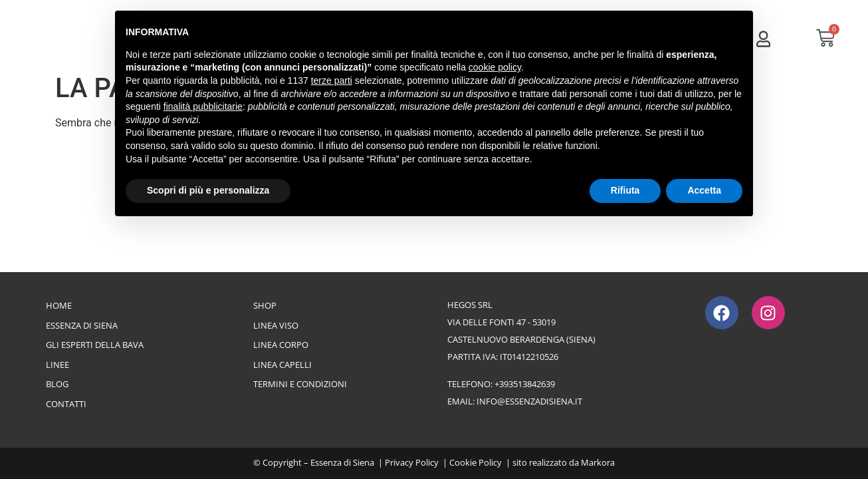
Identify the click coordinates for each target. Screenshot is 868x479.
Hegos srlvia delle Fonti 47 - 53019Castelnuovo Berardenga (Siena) (521, 322)
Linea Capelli (282, 365)
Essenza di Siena (82, 325)
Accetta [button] (704, 190)
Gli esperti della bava (95, 345)
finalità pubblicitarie (203, 106)
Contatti (66, 404)
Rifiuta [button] (625, 190)
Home (59, 305)
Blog (57, 384)
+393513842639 (525, 384)
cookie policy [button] (495, 67)
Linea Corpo (281, 345)
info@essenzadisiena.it (529, 401)
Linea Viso (276, 325)
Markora (598, 462)
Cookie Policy (476, 462)
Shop (265, 305)
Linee (57, 365)
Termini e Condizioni (300, 384)
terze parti (332, 80)
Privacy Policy (412, 462)
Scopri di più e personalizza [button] (208, 190)
